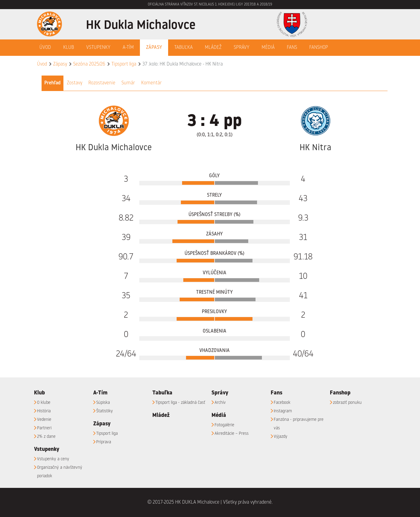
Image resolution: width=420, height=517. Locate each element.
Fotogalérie (224, 425)
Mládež (213, 48)
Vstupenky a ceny (53, 459)
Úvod (45, 48)
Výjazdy (281, 437)
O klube (44, 403)
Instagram (283, 411)
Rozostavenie (102, 83)
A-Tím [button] (128, 48)
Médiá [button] (268, 48)
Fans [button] (292, 48)
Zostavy (75, 83)
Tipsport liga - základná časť (180, 403)
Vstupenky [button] (98, 48)
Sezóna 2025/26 (89, 64)
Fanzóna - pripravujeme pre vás (299, 424)
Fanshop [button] (319, 48)
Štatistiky (105, 411)
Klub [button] (69, 48)
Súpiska (103, 403)
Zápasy (60, 64)
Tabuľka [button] (183, 48)
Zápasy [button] (154, 48)
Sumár (128, 83)
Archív (220, 403)
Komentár (151, 83)
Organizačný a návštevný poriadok (60, 472)
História (44, 411)
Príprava (104, 442)
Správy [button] (242, 48)
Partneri (44, 428)
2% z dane (46, 437)
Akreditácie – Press (232, 434)
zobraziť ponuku (347, 403)
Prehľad (52, 83)
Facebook (282, 403)
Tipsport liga (124, 64)
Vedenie (44, 420)
